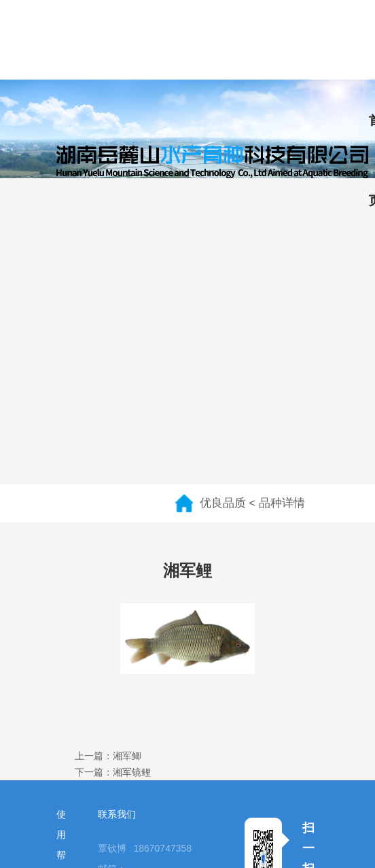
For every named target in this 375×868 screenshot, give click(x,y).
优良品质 (223, 503)
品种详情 (282, 503)
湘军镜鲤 (132, 772)
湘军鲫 (127, 756)
